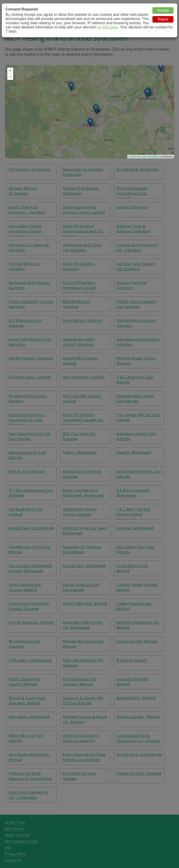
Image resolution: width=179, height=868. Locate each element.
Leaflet (132, 157)
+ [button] (10, 71)
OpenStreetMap (150, 157)
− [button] (10, 77)
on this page (108, 27)
